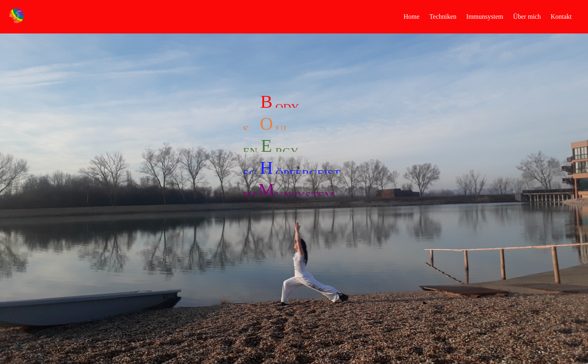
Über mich (527, 17)
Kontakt (561, 17)
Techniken (443, 17)
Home (411, 17)
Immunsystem (485, 17)
